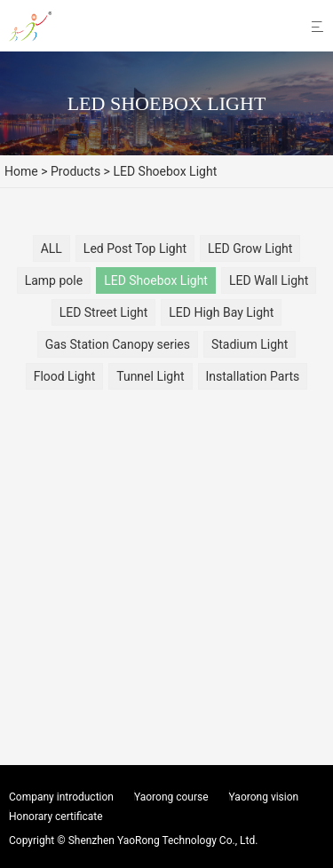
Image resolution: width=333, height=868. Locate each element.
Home (21, 171)
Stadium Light (250, 344)
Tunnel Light (150, 376)
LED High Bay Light (221, 312)
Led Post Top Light (135, 249)
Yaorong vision (264, 797)
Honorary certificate (56, 817)
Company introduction (61, 797)
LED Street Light (104, 312)
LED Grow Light (250, 249)
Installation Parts (253, 376)
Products (75, 171)
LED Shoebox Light (156, 280)
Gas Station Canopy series (118, 344)
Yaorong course (171, 797)
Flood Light (65, 376)
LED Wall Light (269, 280)
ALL (52, 249)
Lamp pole (54, 280)
